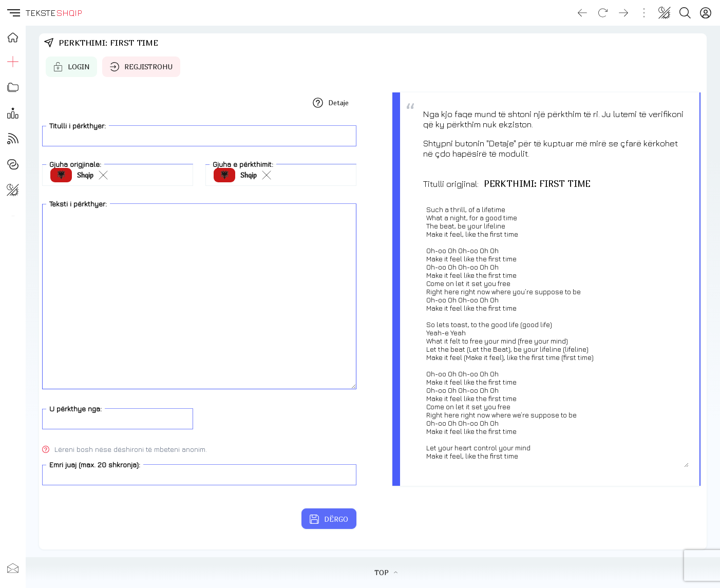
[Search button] (685, 13)
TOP (386, 573)
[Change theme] (665, 13)
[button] (13, 13)
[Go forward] (623, 13)
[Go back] (582, 13)
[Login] (706, 13)
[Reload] (603, 13)
